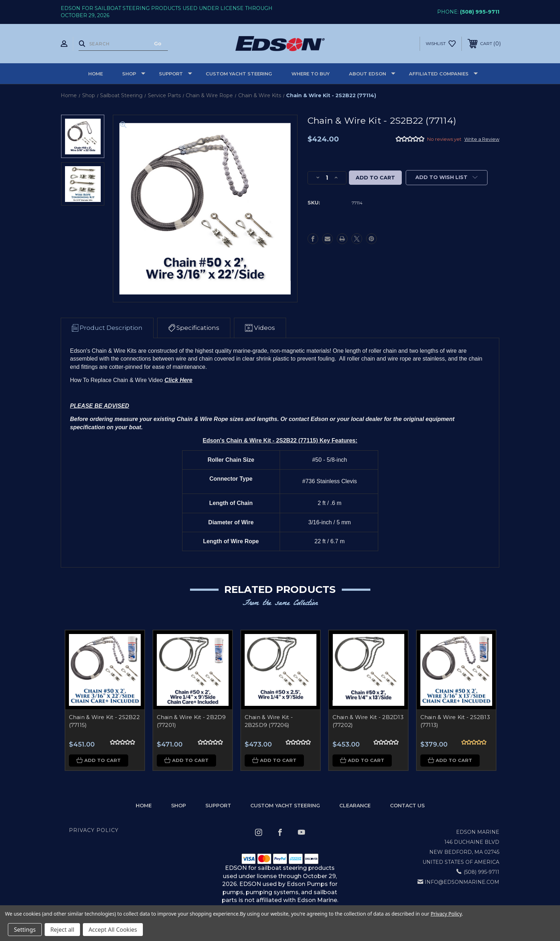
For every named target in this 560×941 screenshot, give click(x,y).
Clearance (355, 806)
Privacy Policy (94, 831)
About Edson (372, 74)
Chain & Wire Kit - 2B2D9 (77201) (191, 721)
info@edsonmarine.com (462, 882)
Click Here (178, 380)
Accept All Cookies (113, 930)
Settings (25, 930)
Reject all (62, 930)
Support (176, 74)
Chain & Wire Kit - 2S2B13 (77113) (455, 721)
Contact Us (407, 806)
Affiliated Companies (443, 74)
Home (96, 74)
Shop (134, 74)
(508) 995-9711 (480, 12)
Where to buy (311, 74)
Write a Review (482, 139)
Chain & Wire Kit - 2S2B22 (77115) (104, 721)
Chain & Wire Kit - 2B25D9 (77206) (269, 721)
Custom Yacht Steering (239, 74)
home (144, 806)
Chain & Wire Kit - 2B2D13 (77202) (368, 721)
